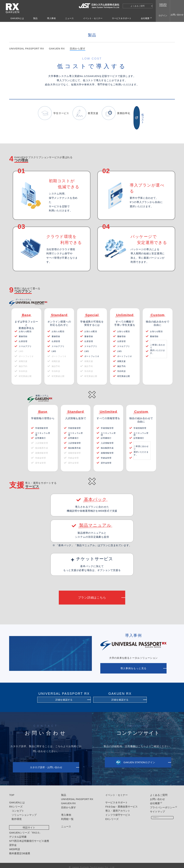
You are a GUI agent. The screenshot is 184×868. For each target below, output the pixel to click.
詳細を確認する (64, 696)
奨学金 (13, 841)
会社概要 (145, 18)
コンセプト (18, 807)
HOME (128, 25)
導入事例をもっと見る (134, 665)
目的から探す (150, 25)
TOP (12, 791)
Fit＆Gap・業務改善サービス (119, 803)
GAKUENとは (17, 18)
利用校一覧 (66, 815)
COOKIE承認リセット (161, 816)
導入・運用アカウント (116, 807)
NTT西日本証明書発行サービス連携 (29, 837)
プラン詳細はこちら (92, 594)
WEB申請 (14, 846)
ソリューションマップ (24, 811)
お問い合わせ (154, 795)
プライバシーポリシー (159, 804)
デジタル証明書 (18, 833)
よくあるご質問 (138, 6)
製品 (35, 18)
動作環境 (17, 815)
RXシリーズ (16, 803)
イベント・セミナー (93, 18)
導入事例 (51, 18)
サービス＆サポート (122, 18)
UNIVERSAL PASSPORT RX (26, 56)
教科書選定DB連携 (20, 850)
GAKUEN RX (57, 56)
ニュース (69, 18)
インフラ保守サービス (116, 811)
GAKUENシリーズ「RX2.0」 (25, 829)
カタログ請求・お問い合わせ (46, 764)
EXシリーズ (110, 815)
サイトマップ (154, 808)
